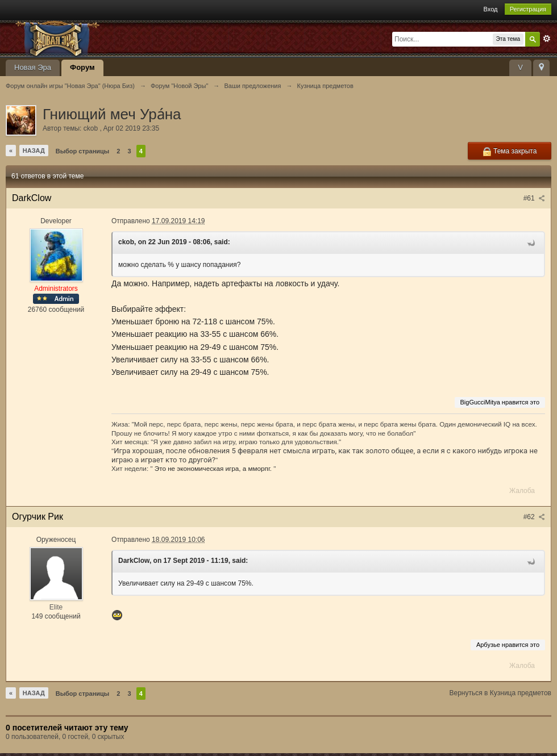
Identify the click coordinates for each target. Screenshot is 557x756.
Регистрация (528, 9)
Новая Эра (33, 67)
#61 (534, 198)
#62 (534, 517)
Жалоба (522, 491)
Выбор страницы (83, 151)
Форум (82, 67)
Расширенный (547, 39)
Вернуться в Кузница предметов (501, 693)
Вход (491, 9)
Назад (34, 151)
